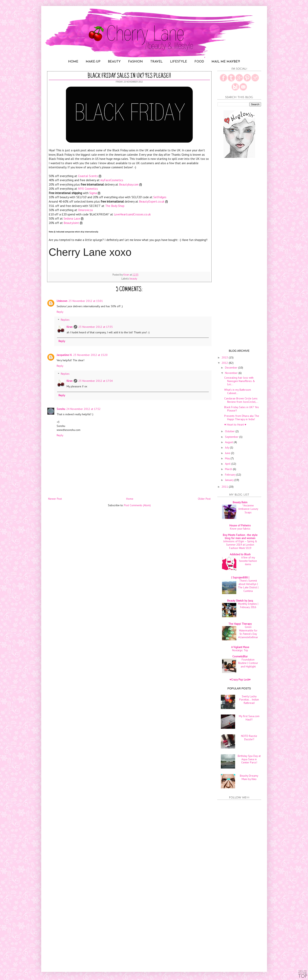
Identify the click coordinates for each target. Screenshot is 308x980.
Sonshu (61, 409)
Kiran (70, 327)
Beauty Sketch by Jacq (240, 601)
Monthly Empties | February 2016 (248, 605)
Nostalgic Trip (240, 650)
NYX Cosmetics (88, 189)
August (229, 442)
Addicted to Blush (240, 554)
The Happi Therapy (240, 624)
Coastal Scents (88, 176)
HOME (73, 62)
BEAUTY (114, 62)
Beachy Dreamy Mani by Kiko (249, 777)
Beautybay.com (129, 184)
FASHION (135, 62)
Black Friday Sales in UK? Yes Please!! (242, 409)
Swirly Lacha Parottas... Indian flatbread (249, 700)
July (227, 447)
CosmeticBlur (240, 656)
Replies (65, 320)
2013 (225, 357)
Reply (60, 312)
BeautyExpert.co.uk (152, 201)
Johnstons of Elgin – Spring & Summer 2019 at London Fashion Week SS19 (240, 545)
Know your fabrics (240, 529)
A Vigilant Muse (240, 647)
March (229, 469)
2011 (225, 487)
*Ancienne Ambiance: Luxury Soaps (248, 509)
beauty (133, 279)
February (231, 475)
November (232, 373)
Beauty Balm (240, 502)
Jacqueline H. (64, 355)
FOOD (199, 62)
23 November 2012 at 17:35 (96, 327)
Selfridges (160, 197)
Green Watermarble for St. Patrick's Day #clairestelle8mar (248, 632)
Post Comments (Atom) (137, 505)
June (228, 453)
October (230, 431)
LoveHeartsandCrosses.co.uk (132, 214)
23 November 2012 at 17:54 (96, 381)
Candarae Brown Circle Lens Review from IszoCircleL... (241, 400)
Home (130, 499)
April (228, 464)
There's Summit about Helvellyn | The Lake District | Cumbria (248, 586)
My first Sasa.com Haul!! (249, 718)
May (228, 458)
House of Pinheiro (240, 525)
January (230, 480)
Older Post (204, 499)
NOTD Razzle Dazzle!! (249, 738)
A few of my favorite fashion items (248, 561)
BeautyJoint (72, 223)
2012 (225, 363)
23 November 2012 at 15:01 (86, 301)
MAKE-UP (93, 62)
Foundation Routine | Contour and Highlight (248, 663)
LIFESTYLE (179, 62)
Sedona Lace (72, 218)
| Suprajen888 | (240, 577)
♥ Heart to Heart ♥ (235, 425)
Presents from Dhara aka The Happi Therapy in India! (242, 417)
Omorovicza (85, 210)
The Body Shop (115, 206)
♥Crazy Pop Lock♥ (240, 680)
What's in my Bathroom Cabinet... (238, 391)
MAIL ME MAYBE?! (226, 62)
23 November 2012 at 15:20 (90, 355)
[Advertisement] (129, 539)
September (232, 437)
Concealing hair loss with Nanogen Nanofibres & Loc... (240, 381)
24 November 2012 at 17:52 (83, 409)
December (232, 368)
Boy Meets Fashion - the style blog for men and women (240, 536)
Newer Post (55, 499)
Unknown (62, 301)
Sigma (93, 193)
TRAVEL (156, 62)
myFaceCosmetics (112, 180)
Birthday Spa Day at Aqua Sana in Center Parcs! (249, 759)
